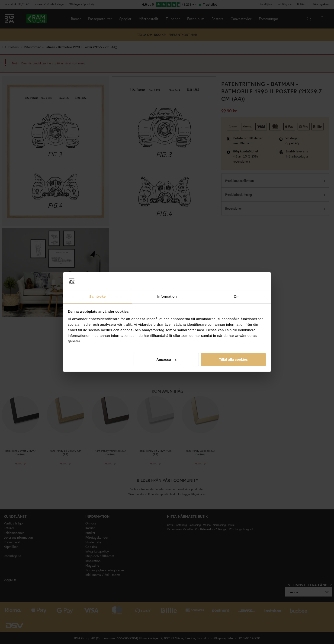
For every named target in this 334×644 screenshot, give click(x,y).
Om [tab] (236, 296)
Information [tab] (167, 296)
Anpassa (166, 359)
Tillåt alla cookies (233, 359)
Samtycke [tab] (98, 296)
